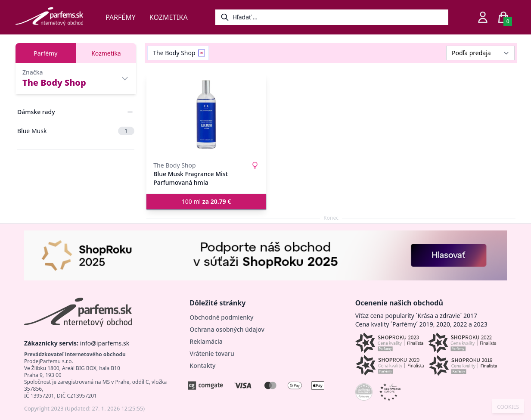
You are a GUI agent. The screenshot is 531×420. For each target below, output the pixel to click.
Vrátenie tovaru (212, 353)
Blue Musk (76, 131)
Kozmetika (169, 17)
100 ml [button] (206, 201)
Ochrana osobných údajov (227, 329)
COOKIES (508, 407)
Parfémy (121, 17)
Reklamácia (206, 341)
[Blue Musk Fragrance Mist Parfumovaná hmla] (206, 115)
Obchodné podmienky (221, 317)
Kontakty (202, 366)
